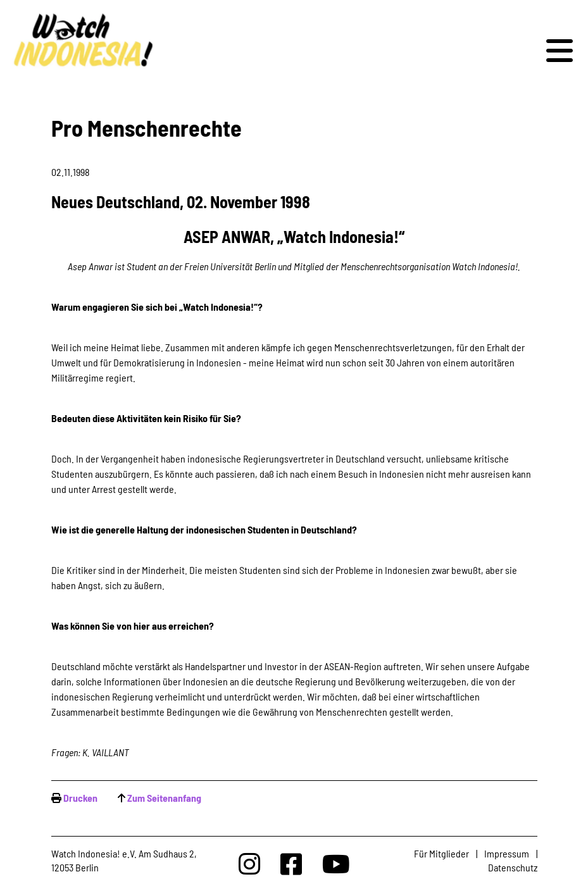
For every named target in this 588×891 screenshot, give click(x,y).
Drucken (80, 798)
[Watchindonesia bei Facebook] (291, 863)
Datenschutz (513, 867)
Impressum (507, 853)
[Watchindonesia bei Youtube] (336, 863)
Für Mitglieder (441, 853)
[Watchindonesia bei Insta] (249, 863)
